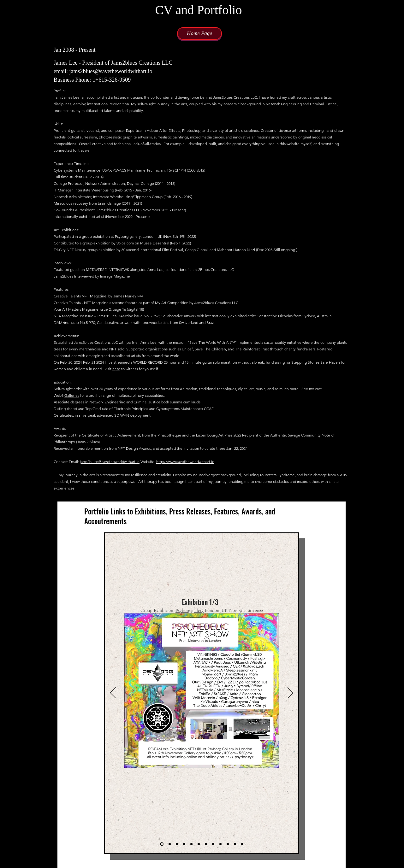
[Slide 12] (242, 844)
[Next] (290, 693)
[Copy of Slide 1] (170, 844)
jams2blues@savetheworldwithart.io (110, 462)
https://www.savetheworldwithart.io (185, 462)
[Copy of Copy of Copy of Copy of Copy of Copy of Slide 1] (213, 844)
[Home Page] (199, 33)
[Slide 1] (162, 844)
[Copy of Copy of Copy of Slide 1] (199, 844)
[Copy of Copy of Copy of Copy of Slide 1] (206, 844)
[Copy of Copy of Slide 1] (177, 844)
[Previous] (113, 693)
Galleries (72, 395)
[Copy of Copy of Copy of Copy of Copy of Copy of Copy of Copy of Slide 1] (228, 844)
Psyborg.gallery (190, 610)
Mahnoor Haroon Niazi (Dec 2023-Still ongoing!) (257, 250)
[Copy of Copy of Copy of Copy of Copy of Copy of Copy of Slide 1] (220, 844)
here (116, 369)
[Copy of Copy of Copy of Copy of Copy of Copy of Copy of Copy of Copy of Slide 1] (235, 844)
